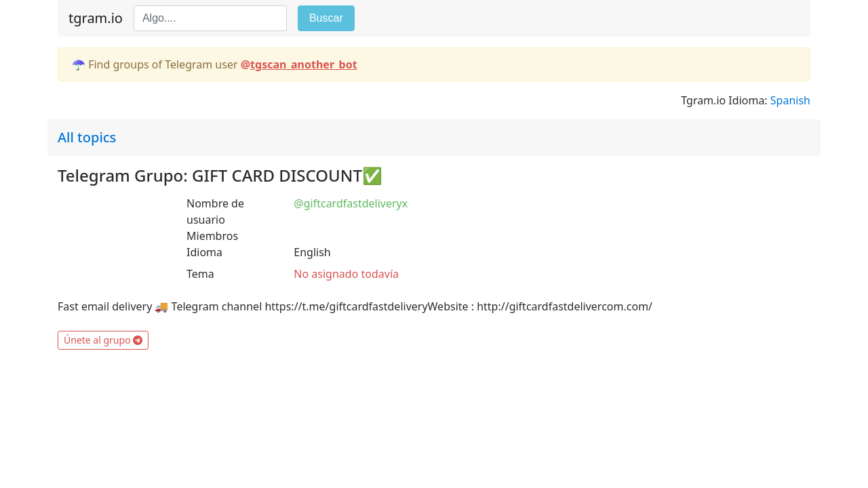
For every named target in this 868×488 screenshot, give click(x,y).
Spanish (790, 100)
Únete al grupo (103, 340)
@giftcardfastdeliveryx (351, 203)
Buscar (326, 18)
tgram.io (96, 18)
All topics (87, 137)
